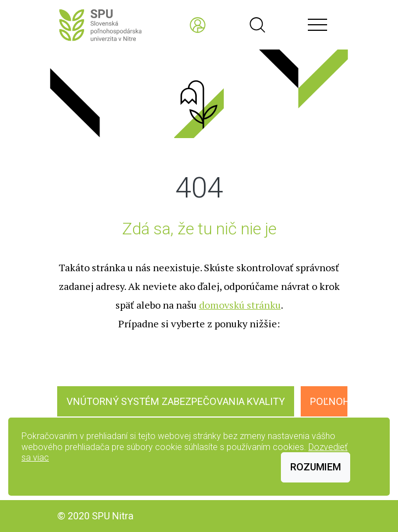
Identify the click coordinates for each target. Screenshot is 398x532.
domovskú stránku (240, 305)
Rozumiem (316, 467)
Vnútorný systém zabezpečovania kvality (176, 401)
